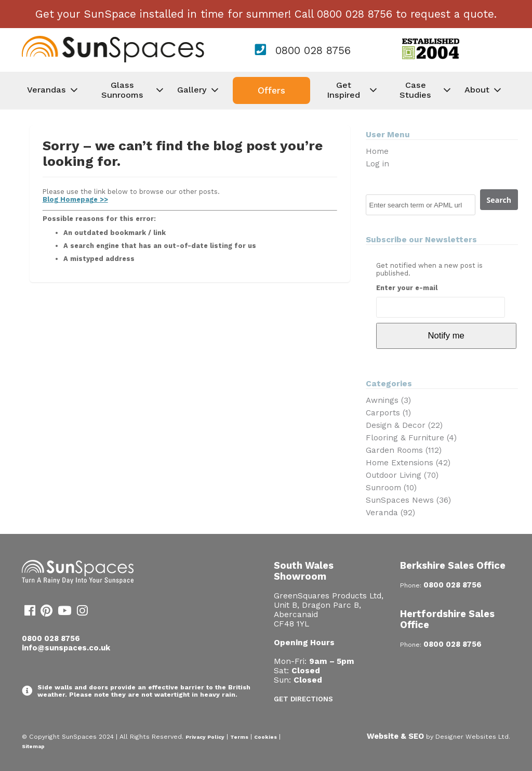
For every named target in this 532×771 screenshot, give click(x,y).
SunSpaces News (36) (408, 500)
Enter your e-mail (407, 288)
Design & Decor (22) (404, 425)
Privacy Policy (205, 737)
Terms (239, 737)
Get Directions (303, 699)
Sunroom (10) (391, 488)
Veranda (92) (390, 513)
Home (377, 151)
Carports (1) (388, 413)
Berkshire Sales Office (453, 565)
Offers (271, 90)
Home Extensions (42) (408, 463)
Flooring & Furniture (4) (411, 438)
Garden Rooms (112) (404, 450)
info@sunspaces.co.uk (66, 648)
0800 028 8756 (313, 50)
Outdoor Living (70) (402, 475)
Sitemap (33, 746)
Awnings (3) (388, 400)
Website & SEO (395, 736)
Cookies (265, 737)
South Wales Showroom (304, 571)
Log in (377, 164)
